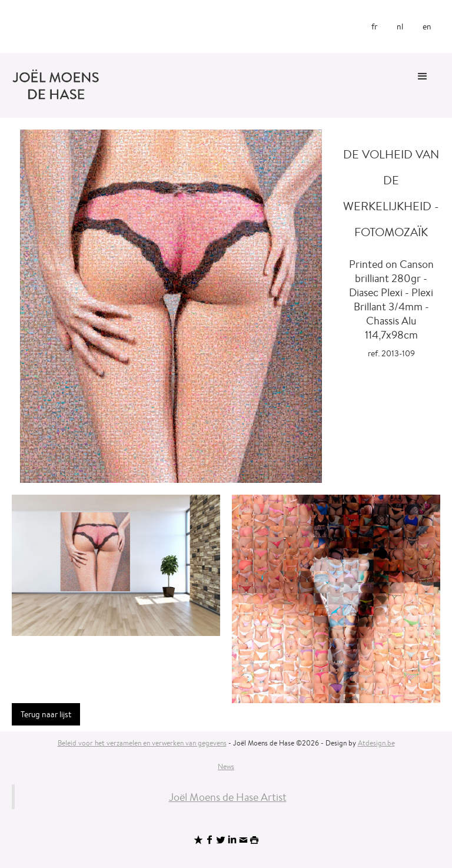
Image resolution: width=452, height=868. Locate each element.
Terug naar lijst (46, 714)
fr (374, 26)
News (226, 766)
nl (400, 26)
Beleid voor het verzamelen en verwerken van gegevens (142, 743)
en (427, 26)
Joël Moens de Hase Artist (228, 797)
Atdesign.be (376, 743)
